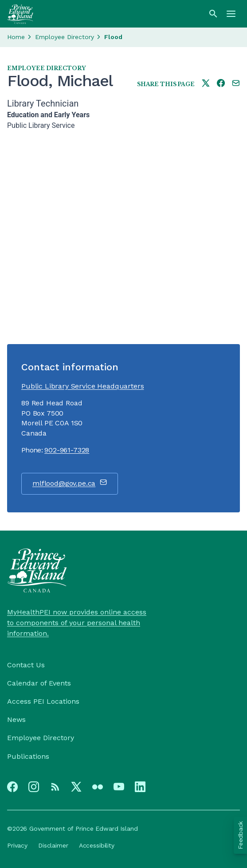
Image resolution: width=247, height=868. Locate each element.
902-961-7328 (67, 450)
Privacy (17, 845)
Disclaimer (53, 845)
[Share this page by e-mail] (236, 84)
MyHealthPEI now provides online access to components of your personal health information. (77, 623)
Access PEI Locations (43, 701)
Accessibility (97, 845)
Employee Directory (65, 37)
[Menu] (231, 14)
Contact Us (26, 665)
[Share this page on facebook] (221, 84)
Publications (28, 756)
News (16, 719)
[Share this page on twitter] (206, 84)
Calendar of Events (39, 683)
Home (16, 37)
